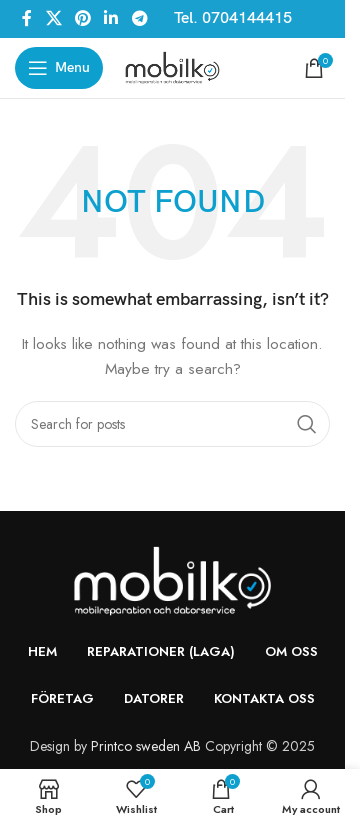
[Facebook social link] (27, 18)
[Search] (172, 424)
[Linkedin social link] (111, 18)
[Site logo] (172, 66)
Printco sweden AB (146, 746)
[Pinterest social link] (82, 18)
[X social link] (53, 18)
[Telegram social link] (139, 18)
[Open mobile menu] (59, 68)
